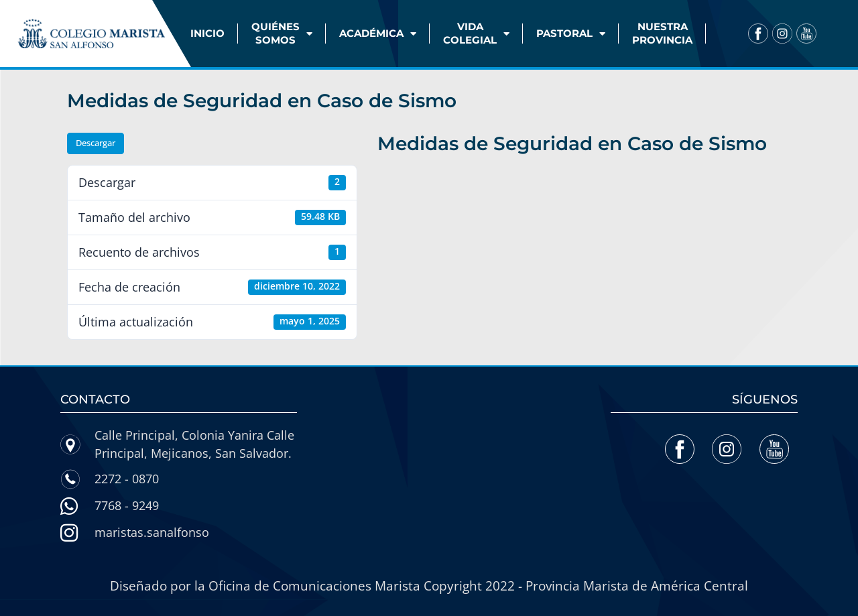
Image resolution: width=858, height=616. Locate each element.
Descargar (96, 143)
